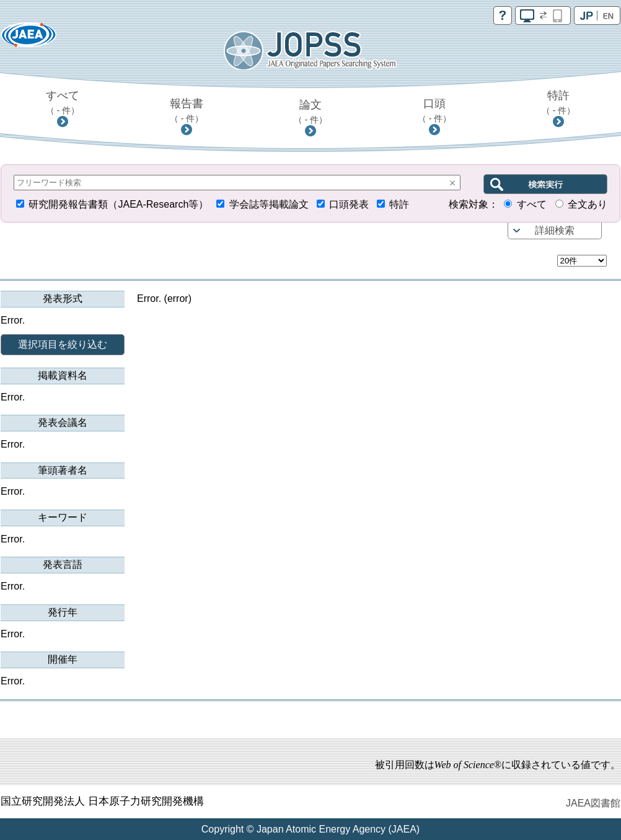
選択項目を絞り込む (63, 344)
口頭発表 (349, 204)
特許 (559, 102)
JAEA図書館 (593, 803)
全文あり (588, 204)
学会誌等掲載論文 (269, 204)
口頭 (435, 110)
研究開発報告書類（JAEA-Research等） (118, 204)
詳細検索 (555, 230)
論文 (311, 112)
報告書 (187, 110)
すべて (63, 102)
